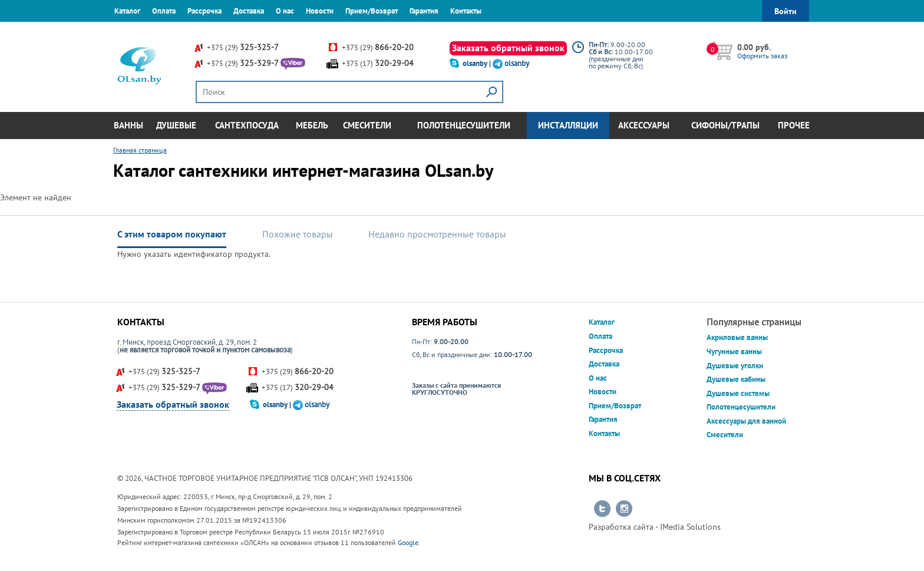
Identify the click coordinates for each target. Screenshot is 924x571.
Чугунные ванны (734, 351)
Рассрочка (204, 11)
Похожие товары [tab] (298, 234)
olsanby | (478, 63)
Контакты (466, 11)
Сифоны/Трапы (725, 125)
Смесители (367, 125)
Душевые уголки (735, 366)
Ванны (128, 125)
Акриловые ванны (737, 337)
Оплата (164, 11)
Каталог (127, 11)
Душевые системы (738, 393)
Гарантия (424, 11)
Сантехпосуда (247, 125)
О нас (285, 11)
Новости (320, 11)
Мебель (312, 125)
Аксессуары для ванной (746, 421)
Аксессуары (644, 125)
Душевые (176, 125)
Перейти (602, 509)
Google (408, 542)
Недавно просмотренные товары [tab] (437, 234)
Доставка (249, 11)
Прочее (794, 125)
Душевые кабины (736, 379)
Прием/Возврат (372, 11)
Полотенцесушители (464, 125)
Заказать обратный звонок (508, 48)
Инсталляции (568, 125)
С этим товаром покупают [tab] (172, 234)
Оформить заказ (762, 56)
